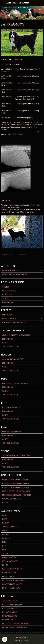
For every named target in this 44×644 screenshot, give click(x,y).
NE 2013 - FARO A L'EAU (11, 588)
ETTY (4, 546)
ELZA (4, 550)
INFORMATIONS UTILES (11, 271)
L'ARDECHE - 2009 (9, 573)
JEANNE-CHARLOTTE (10, 527)
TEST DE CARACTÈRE (11, 347)
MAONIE (5, 531)
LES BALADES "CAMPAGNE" (13, 569)
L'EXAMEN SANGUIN (10, 612)
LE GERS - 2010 (8, 577)
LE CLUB (5, 565)
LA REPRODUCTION (10, 616)
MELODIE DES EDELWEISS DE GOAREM (17, 495)
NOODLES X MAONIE (10, 319)
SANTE (5, 298)
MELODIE (6, 534)
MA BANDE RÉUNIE (9, 557)
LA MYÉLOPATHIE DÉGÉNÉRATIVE (15, 628)
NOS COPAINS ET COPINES (12, 584)
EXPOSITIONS (8, 302)
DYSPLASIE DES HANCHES (12, 605)
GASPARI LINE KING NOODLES (13, 359)
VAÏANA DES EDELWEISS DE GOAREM (16, 456)
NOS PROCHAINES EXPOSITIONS (14, 274)
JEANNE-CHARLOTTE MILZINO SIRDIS (16, 335)
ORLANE (5, 503)
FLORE (5, 519)
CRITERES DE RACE (10, 291)
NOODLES (6, 538)
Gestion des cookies (22, 641)
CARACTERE (7, 295)
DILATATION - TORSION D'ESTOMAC (16, 624)
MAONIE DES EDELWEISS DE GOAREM (16, 491)
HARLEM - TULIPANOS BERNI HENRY (16, 484)
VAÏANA (5, 554)
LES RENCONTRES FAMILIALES (14, 580)
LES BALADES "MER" (10, 561)
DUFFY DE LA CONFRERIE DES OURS (16, 480)
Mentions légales (22, 637)
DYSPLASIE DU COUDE (11, 608)
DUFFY (5, 515)
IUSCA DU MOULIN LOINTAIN (13, 499)
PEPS (4, 542)
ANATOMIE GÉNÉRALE (11, 601)
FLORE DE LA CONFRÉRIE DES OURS (16, 487)
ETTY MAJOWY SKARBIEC (12, 407)
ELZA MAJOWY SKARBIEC (12, 432)
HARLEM (6, 523)
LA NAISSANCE (8, 620)
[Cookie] (5, 639)
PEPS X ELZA (7, 315)
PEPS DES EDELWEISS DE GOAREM (15, 383)
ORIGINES (6, 287)
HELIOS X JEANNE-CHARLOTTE (14, 323)
